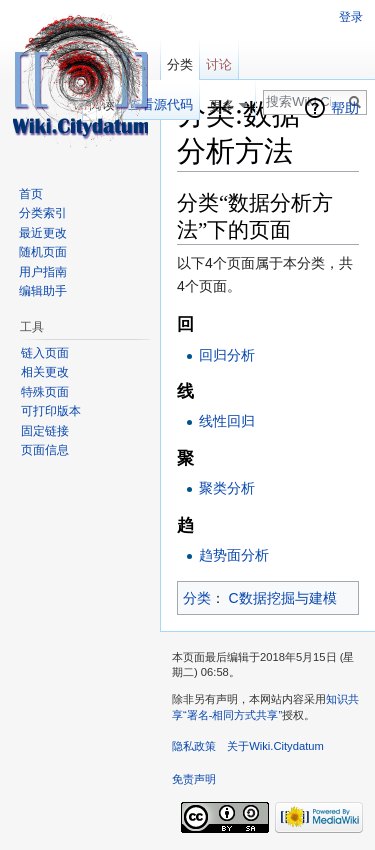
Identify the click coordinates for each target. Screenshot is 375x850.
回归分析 (227, 355)
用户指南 (43, 272)
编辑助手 (43, 291)
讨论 (219, 64)
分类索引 (43, 213)
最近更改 (43, 233)
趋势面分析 (234, 555)
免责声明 (194, 779)
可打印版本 (51, 411)
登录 (351, 17)
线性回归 (227, 421)
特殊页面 (45, 392)
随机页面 (43, 252)
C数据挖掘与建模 (283, 598)
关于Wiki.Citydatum (275, 746)
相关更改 (45, 372)
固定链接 (45, 431)
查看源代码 (160, 104)
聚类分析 (227, 488)
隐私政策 (194, 746)
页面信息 (45, 450)
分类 (197, 598)
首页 (31, 194)
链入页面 (45, 353)
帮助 (345, 108)
